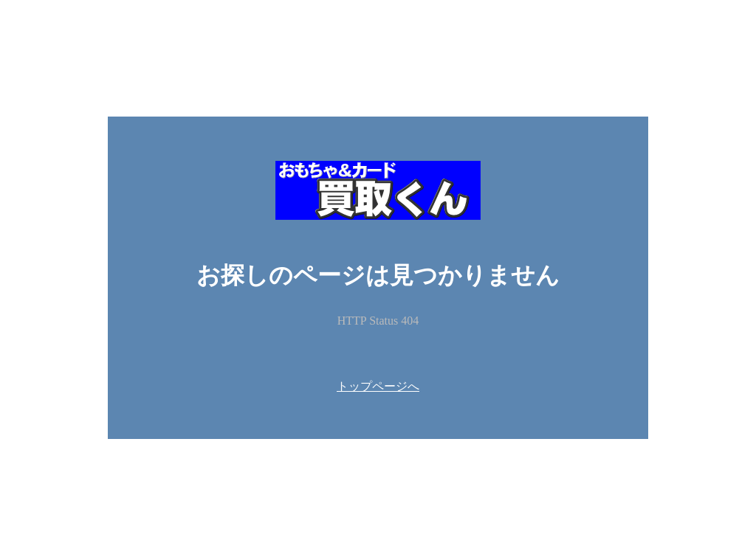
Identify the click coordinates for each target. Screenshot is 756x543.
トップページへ (378, 386)
